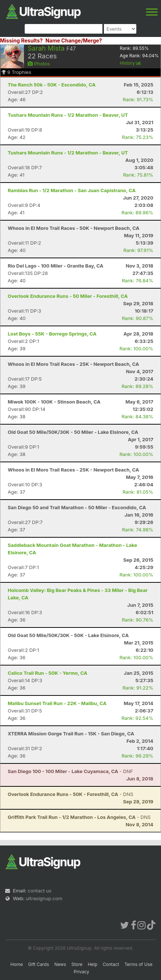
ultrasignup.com (44, 898)
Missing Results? (21, 40)
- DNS (71, 794)
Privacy (81, 972)
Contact (111, 964)
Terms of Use (139, 964)
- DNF (70, 771)
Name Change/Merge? (74, 40)
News (60, 964)
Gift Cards (38, 964)
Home (17, 964)
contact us (39, 891)
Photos (39, 64)
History (130, 63)
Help (92, 964)
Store (77, 964)
